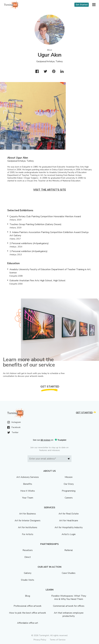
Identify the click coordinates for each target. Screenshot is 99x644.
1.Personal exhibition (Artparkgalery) (28, 251)
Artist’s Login (69, 534)
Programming (69, 491)
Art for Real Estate (69, 514)
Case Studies (69, 573)
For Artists (28, 534)
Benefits (28, 484)
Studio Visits (28, 580)
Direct (28, 557)
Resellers (28, 550)
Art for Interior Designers (28, 521)
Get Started (82, 5)
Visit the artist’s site (50, 190)
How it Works (28, 491)
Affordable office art (28, 623)
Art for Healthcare (69, 521)
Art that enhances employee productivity (69, 614)
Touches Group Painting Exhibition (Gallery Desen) (35, 224)
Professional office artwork (28, 606)
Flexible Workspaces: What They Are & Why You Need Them (69, 597)
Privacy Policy (40, 640)
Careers (69, 498)
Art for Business (28, 514)
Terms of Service (58, 640)
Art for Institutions (28, 527)
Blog (28, 596)
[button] (94, 5)
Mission (69, 477)
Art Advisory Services (28, 477)
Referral (69, 550)
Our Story (69, 484)
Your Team (28, 498)
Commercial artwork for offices (69, 606)
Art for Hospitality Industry (69, 527)
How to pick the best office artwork (28, 613)
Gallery (28, 573)
